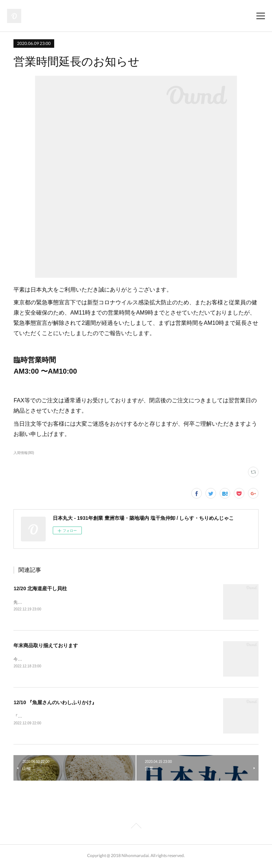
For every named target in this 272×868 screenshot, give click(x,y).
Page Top (136, 829)
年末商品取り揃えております (46, 646)
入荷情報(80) (24, 453)
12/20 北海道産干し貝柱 (40, 588)
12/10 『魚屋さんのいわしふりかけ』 (55, 703)
